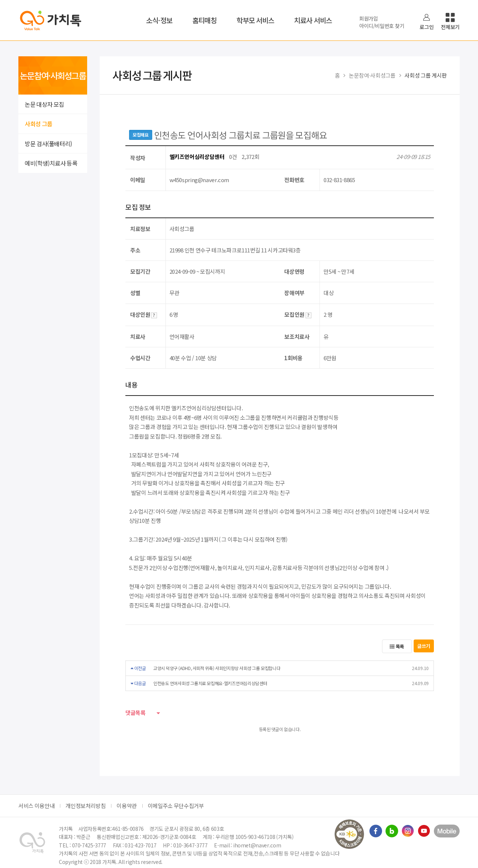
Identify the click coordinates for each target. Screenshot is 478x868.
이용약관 (127, 806)
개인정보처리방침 (85, 806)
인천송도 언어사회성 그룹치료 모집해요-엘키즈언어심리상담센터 (210, 683)
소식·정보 (159, 20)
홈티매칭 (204, 20)
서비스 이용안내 (36, 806)
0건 (233, 157)
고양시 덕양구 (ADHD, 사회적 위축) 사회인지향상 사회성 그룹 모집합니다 (217, 668)
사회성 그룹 (39, 124)
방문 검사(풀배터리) (48, 144)
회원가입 (369, 18)
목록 (397, 646)
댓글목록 (135, 713)
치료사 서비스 (313, 20)
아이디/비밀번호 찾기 (382, 26)
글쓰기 (424, 646)
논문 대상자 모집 (44, 104)
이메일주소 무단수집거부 (176, 806)
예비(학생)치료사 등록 (51, 163)
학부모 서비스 (255, 20)
